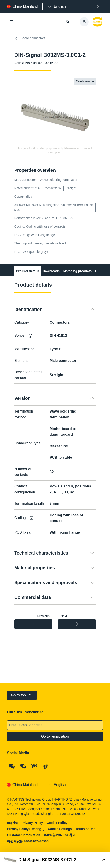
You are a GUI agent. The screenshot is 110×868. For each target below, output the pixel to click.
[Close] (98, 7)
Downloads (51, 271)
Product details (28, 271)
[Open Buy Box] (55, 860)
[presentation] (56, 7)
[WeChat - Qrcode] (12, 766)
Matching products (77, 271)
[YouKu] (34, 766)
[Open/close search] (68, 22)
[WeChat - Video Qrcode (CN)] (23, 766)
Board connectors (30, 38)
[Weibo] (46, 766)
